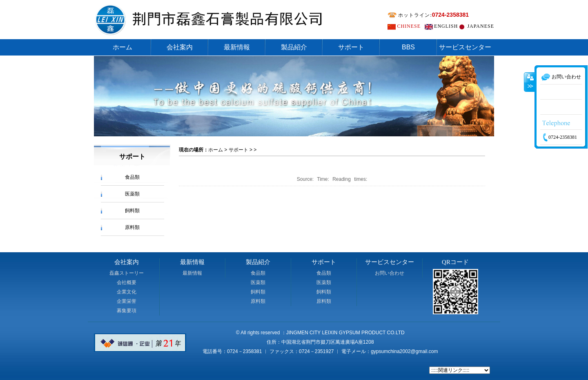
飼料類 (132, 211)
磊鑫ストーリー (127, 273)
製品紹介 (294, 47)
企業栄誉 (127, 301)
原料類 (132, 227)
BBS (408, 47)
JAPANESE (481, 26)
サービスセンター (465, 47)
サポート (351, 47)
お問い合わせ (390, 273)
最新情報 (237, 47)
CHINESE (409, 26)
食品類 (132, 177)
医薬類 (132, 194)
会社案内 (180, 47)
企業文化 (127, 292)
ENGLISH (446, 26)
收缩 (530, 96)
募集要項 (127, 311)
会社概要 (127, 282)
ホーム (122, 47)
